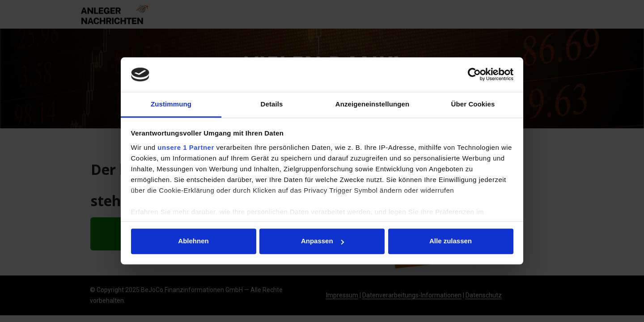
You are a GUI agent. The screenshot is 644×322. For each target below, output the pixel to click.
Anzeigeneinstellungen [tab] (372, 104)
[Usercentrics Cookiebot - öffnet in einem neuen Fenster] (474, 75)
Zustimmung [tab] (171, 104)
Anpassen (322, 241)
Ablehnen (193, 241)
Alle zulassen (451, 241)
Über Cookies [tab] (473, 104)
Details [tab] (272, 104)
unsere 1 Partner (186, 147)
